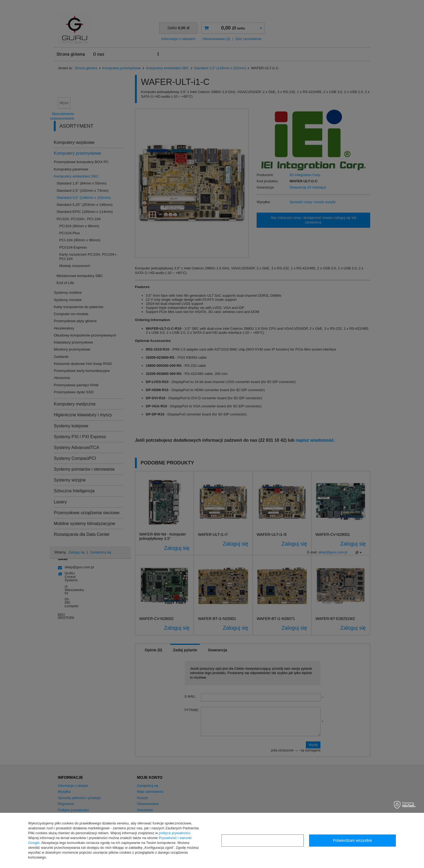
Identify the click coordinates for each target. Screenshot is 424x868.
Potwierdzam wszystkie (352, 840)
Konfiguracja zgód (263, 840)
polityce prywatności (174, 833)
